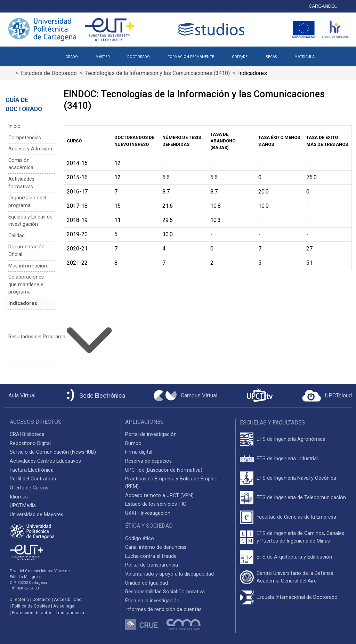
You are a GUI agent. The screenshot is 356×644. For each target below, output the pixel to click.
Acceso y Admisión (30, 149)
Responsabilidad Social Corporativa (165, 592)
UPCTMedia (23, 506)
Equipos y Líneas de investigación (30, 221)
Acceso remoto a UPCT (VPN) (159, 496)
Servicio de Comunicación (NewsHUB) (53, 452)
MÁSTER (103, 57)
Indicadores (23, 303)
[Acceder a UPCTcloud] (327, 396)
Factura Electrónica (32, 470)
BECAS (271, 57)
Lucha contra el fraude (151, 556)
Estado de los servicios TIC (156, 504)
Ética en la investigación (152, 601)
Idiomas (19, 497)
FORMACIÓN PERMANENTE (191, 57)
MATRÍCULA (305, 57)
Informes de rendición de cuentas (163, 609)
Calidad (17, 236)
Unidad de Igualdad (147, 583)
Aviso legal (64, 606)
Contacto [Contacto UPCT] (42, 599)
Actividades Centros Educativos (45, 461)
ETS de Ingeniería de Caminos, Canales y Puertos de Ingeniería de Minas (300, 537)
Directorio (19, 599)
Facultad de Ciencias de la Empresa (296, 517)
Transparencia (70, 613)
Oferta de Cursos (29, 488)
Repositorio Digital (30, 443)
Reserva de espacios (148, 461)
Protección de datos (32, 613)
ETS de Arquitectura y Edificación (294, 557)
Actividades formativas (21, 183)
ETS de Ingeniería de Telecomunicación (301, 498)
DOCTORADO (139, 57)
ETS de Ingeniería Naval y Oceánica (296, 478)
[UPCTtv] (260, 395)
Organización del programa (27, 202)
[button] (332, 54)
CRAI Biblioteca (27, 434)
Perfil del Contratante (34, 479)
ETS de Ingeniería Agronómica (291, 439)
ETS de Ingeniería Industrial (287, 459)
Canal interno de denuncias (156, 547)
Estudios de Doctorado (49, 73)
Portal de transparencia (152, 565)
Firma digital (139, 452)
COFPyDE (240, 57)
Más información (28, 266)
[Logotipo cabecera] (213, 29)
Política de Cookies (31, 606)
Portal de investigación (151, 434)
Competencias (25, 138)
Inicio (14, 126)
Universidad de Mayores (37, 515)
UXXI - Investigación (148, 513)
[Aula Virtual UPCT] (20, 396)
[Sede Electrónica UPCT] (95, 395)
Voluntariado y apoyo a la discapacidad (169, 574)
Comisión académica (21, 164)
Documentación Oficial (26, 251)
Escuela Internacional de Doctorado (297, 597)
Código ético (140, 539)
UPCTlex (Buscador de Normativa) (164, 470)
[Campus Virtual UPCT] (185, 396)
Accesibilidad (68, 599)
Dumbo (133, 443)
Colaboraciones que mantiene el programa (26, 284)
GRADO (72, 57)
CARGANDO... (324, 6)
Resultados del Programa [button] (32, 337)
